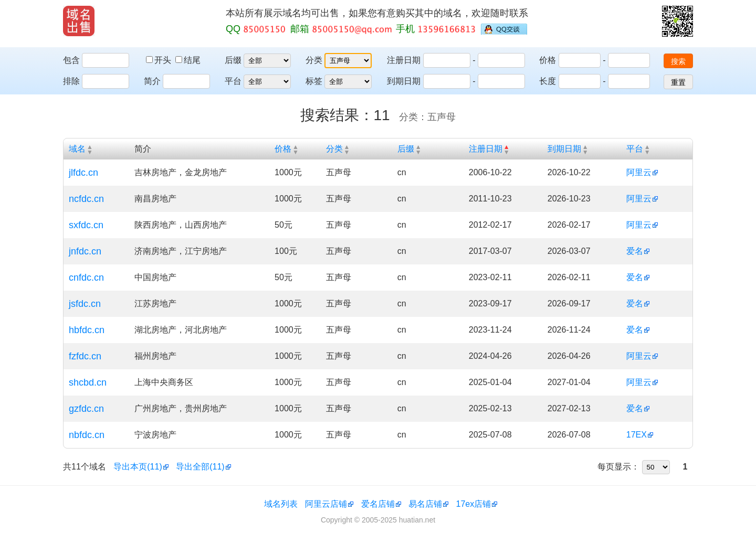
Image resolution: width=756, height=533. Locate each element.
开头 (160, 60)
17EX (637, 435)
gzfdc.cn (86, 409)
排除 (71, 81)
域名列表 (281, 504)
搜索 (678, 61)
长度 (548, 81)
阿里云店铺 (326, 504)
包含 (71, 60)
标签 (314, 81)
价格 (548, 60)
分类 (314, 60)
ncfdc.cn (86, 199)
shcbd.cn (88, 382)
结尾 (188, 60)
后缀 (233, 60)
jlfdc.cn (83, 173)
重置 (678, 82)
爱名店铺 (378, 504)
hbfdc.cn (87, 330)
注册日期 (404, 60)
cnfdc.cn (86, 278)
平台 (233, 81)
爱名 (635, 251)
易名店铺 (425, 504)
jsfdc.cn (85, 304)
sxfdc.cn (86, 225)
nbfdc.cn (87, 435)
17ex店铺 (474, 504)
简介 (152, 81)
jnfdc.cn (85, 251)
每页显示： (618, 467)
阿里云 (639, 172)
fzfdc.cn (85, 356)
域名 (77, 149)
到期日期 (404, 81)
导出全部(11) (200, 467)
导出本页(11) (138, 467)
